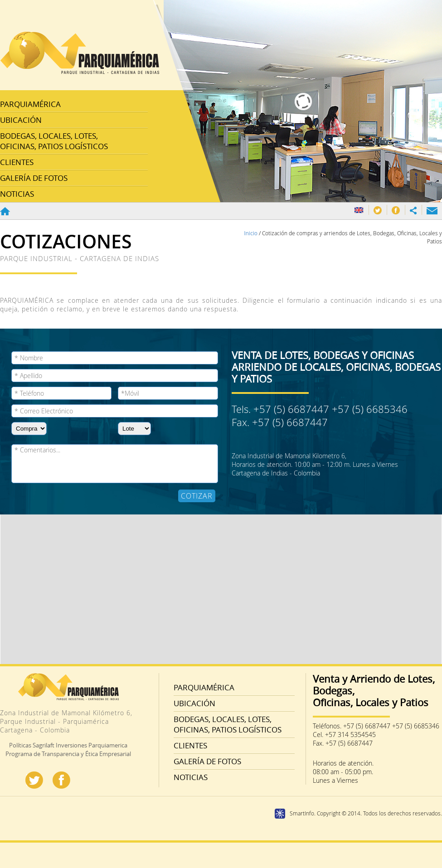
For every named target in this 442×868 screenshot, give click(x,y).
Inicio (251, 233)
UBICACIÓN (21, 120)
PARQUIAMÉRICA (30, 104)
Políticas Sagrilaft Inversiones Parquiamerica (68, 745)
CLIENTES (17, 162)
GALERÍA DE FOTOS (34, 178)
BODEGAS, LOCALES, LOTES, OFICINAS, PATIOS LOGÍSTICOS (54, 141)
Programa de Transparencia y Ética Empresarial (68, 754)
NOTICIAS (17, 194)
